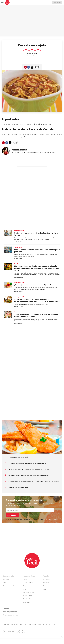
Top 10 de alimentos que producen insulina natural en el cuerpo (29, 469)
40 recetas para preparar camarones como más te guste (27, 463)
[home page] (7, 2)
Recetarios (18, 312)
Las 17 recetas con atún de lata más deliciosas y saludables (28, 475)
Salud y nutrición (20, 231)
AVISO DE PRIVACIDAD (50, 520)
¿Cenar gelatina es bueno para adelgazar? (33, 285)
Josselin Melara (32, 56)
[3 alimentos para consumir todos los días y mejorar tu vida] (8, 233)
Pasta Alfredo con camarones (18, 487)
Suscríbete (57, 2)
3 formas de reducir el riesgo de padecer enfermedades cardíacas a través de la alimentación (37, 300)
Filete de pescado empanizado (18, 457)
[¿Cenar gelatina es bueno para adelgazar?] (8, 285)
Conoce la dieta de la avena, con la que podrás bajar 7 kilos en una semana (33, 481)
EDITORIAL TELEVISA (10, 626)
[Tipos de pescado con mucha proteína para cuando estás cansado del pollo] (8, 315)
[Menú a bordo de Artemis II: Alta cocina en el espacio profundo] (8, 250)
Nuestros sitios (29, 576)
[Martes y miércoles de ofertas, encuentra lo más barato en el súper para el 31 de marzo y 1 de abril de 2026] (8, 266)
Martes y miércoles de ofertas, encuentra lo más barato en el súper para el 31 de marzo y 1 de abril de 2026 (37, 268)
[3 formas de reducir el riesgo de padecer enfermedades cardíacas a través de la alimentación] (8, 300)
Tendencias (18, 247)
